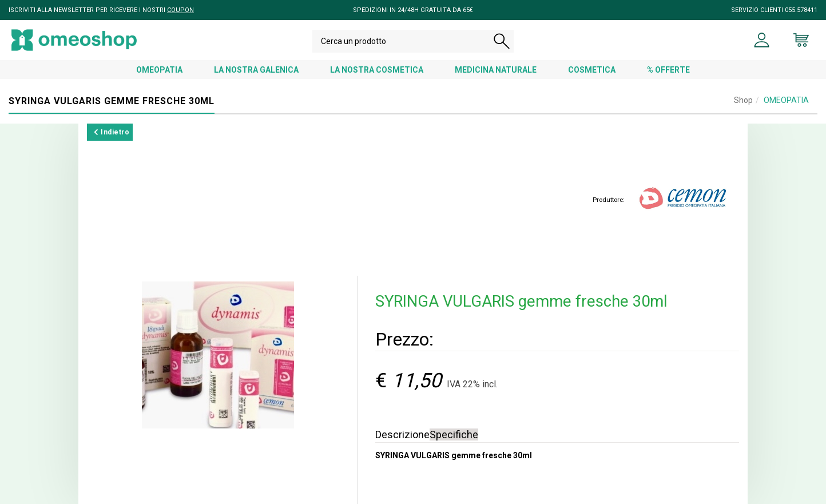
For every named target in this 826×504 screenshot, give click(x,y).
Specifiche (454, 434)
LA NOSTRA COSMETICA (377, 70)
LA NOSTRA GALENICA (256, 70)
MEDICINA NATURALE (496, 70)
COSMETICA (592, 70)
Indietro (112, 132)
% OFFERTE (668, 70)
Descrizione (402, 434)
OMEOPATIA (159, 70)
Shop (743, 100)
